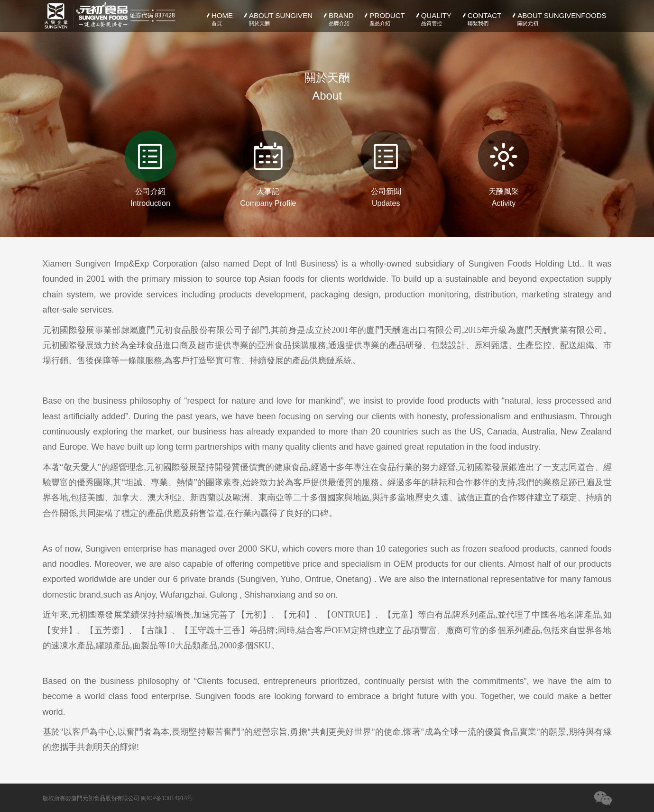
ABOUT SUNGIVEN (277, 19)
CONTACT (481, 19)
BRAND (337, 19)
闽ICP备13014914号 (167, 798)
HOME (219, 19)
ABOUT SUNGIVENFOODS (558, 19)
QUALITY (433, 19)
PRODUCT (384, 19)
